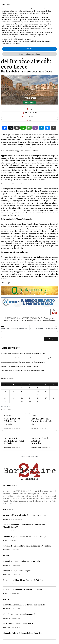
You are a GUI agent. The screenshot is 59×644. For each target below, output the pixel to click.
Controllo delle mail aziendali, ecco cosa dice (23, 633)
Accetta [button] (30, 49)
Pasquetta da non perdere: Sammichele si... (41, 421)
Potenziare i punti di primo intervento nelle (22, 561)
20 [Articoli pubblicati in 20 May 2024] (5, 398)
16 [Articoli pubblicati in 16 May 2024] (30, 395)
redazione (8, 428)
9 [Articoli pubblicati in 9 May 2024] (30, 391)
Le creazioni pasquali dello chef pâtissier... (14, 441)
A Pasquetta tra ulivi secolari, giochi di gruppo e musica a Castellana (23, 354)
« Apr (3, 410)
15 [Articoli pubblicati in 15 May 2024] (22, 395)
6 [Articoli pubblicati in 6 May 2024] (5, 391)
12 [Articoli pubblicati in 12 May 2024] (54, 391)
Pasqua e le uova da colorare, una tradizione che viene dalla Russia (23, 371)
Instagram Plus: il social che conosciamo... (40, 441)
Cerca (51, 339)
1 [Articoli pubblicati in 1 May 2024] (22, 388)
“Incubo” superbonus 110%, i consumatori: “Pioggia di (26, 536)
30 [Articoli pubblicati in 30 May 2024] (30, 401)
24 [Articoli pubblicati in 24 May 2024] (38, 398)
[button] (56, 4)
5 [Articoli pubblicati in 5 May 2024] (54, 388)
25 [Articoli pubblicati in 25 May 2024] (46, 398)
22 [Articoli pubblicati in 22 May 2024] (22, 398)
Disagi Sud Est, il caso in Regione (17, 571)
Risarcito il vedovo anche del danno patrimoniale (24, 605)
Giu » (9, 410)
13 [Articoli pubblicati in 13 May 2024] (5, 395)
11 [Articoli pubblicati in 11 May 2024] (46, 391)
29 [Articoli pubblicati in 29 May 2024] (22, 401)
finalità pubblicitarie (24, 26)
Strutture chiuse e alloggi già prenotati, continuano (25, 515)
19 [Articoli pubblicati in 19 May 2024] (54, 395)
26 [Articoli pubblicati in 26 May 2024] (54, 398)
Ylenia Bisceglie (36, 447)
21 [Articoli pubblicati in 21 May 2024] (13, 398)
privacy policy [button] (18, 11)
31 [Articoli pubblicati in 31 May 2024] (38, 401)
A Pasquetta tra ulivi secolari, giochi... (12, 421)
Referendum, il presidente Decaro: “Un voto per (23, 580)
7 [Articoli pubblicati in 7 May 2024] (14, 391)
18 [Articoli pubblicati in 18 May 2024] (46, 395)
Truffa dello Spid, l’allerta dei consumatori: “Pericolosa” (27, 546)
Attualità (7, 416)
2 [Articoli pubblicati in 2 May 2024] (30, 388)
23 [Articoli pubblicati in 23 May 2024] (30, 398)
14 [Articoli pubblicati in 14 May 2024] (13, 395)
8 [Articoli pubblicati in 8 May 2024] (22, 391)
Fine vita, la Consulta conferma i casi (19, 614)
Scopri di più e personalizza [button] (29, 54)
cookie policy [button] (18, 15)
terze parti (36, 17)
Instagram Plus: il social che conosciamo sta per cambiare (20, 366)
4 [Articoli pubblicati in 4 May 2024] (46, 388)
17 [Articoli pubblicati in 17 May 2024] (38, 395)
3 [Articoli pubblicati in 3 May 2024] (38, 388)
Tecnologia (35, 435)
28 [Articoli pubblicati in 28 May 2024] (13, 401)
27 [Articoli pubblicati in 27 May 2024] (5, 401)
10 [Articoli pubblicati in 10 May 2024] (38, 391)
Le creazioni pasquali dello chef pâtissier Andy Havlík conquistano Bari (24, 362)
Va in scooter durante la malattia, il (18, 624)
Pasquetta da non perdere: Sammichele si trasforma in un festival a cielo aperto (26, 358)
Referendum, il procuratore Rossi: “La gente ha (23, 589)
